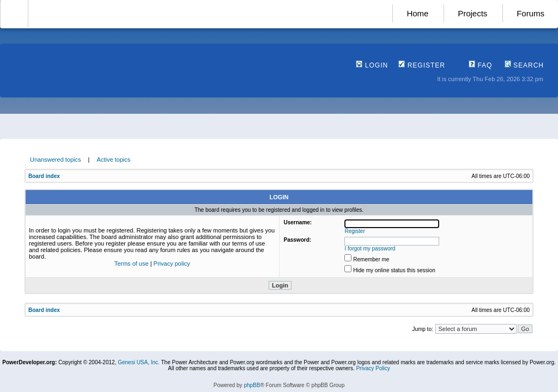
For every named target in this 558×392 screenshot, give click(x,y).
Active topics (114, 160)
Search (524, 65)
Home (417, 13)
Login (372, 65)
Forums (530, 13)
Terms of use (132, 264)
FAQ (480, 65)
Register (422, 65)
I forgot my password (370, 249)
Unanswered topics (56, 160)
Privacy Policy (373, 368)
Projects (472, 13)
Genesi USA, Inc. (139, 362)
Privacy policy (172, 264)
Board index (44, 176)
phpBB (252, 385)
